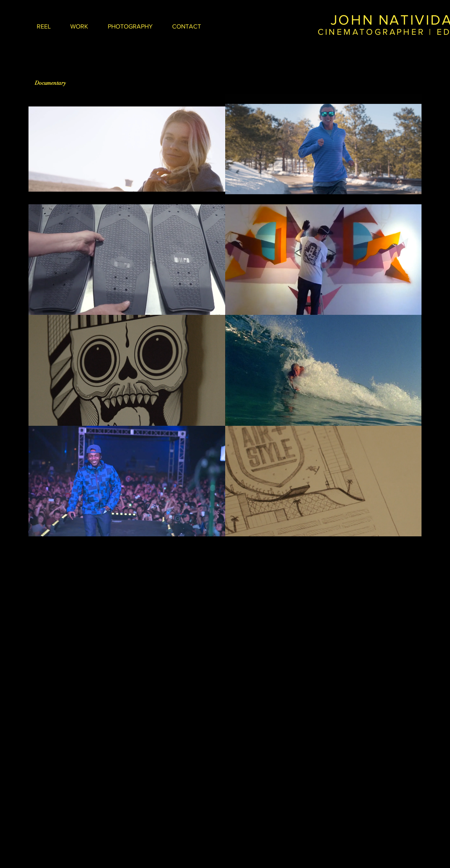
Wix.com (395, 645)
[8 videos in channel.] (225, 315)
